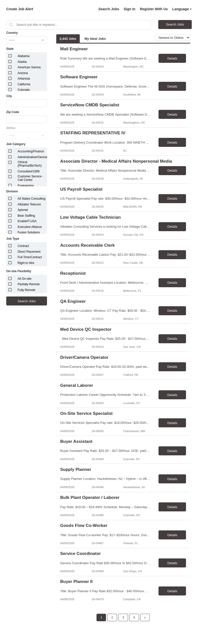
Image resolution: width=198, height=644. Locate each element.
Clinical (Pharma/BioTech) (30, 164)
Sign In (130, 9)
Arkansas (24, 79)
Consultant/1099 (29, 171)
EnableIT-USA (27, 221)
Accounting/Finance (31, 151)
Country (12, 33)
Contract (23, 246)
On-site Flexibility (19, 271)
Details (172, 58)
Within (11, 128)
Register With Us (154, 9)
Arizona (23, 73)
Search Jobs (109, 9)
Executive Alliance (30, 227)
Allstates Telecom (29, 204)
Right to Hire (26, 263)
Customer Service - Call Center (31, 178)
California (24, 84)
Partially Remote (29, 284)
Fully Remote (27, 290)
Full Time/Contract (30, 257)
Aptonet (23, 210)
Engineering (26, 186)
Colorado (24, 90)
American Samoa (29, 67)
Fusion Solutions (29, 232)
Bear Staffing (26, 216)
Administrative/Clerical (33, 157)
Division (12, 191)
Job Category (16, 144)
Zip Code (13, 112)
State (10, 49)
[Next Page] (145, 617)
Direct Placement (29, 252)
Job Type (13, 239)
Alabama (24, 56)
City (9, 96)
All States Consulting (32, 199)
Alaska (22, 62)
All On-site (25, 279)
